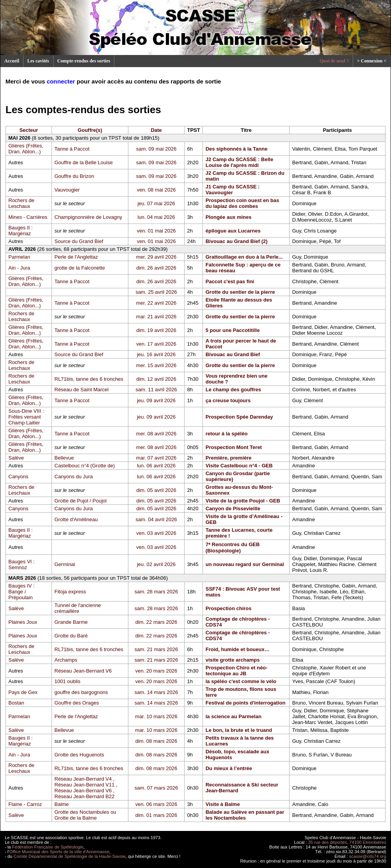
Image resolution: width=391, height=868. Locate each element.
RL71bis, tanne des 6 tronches (89, 379)
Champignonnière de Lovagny (88, 217)
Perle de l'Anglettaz (76, 257)
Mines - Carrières (28, 217)
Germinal (65, 564)
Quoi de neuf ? (334, 61)
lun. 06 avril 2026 (156, 466)
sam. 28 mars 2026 (156, 592)
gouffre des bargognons (81, 692)
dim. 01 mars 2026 (156, 815)
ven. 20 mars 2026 (156, 671)
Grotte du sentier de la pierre (240, 292)
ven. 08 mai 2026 (156, 190)
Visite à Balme (223, 804)
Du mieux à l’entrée (229, 768)
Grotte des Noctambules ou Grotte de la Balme (85, 815)
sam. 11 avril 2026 (156, 390)
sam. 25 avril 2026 (156, 292)
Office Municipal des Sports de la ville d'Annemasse (59, 852)
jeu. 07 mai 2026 (156, 203)
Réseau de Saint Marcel (82, 390)
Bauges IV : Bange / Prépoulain (22, 592)
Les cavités (38, 61)
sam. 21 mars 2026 (156, 649)
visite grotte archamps (233, 660)
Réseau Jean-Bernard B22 (85, 796)
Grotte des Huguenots (79, 755)
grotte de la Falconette (80, 268)
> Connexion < (372, 61)
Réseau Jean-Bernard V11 (85, 785)
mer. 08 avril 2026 (156, 434)
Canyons (19, 477)
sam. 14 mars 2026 (156, 692)
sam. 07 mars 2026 (156, 788)
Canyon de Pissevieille (233, 509)
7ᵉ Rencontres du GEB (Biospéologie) (233, 548)
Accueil (12, 61)
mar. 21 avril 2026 (156, 317)
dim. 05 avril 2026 (156, 490)
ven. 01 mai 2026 (156, 231)
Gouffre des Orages (77, 703)
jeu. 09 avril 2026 (156, 400)
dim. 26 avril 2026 (156, 268)
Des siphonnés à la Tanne (237, 149)
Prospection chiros (229, 608)
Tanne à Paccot (72, 149)
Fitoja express (70, 592)
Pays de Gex (23, 692)
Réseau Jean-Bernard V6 (83, 671)
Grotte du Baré (71, 636)
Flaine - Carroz (25, 804)
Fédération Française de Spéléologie (48, 847)
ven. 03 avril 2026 (156, 533)
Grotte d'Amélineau (76, 519)
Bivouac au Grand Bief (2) (237, 241)
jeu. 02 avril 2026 (156, 564)
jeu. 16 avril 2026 (156, 354)
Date (156, 130)
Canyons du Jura (74, 477)
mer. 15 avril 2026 (156, 365)
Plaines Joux (23, 622)
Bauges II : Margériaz (21, 231)
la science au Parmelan (234, 716)
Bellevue (64, 458)
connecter (61, 81)
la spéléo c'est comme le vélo (241, 681)
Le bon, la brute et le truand (239, 730)
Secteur (29, 130)
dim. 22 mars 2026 (156, 622)
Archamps (66, 660)
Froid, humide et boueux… (238, 649)
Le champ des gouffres (233, 390)
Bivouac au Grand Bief (233, 354)
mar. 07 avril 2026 (156, 458)
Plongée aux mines (229, 217)
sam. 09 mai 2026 (156, 149)
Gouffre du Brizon (75, 176)
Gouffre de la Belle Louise (84, 162)
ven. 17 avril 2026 (156, 344)
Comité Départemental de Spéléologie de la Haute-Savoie (70, 856)
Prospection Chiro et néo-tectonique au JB (237, 671)
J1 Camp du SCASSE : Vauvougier (233, 190)
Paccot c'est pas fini (230, 281)
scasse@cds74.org (368, 856)
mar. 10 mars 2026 (156, 716)
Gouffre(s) (90, 130)
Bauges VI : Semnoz (22, 564)
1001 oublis (68, 681)
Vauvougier (67, 190)
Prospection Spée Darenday (239, 417)
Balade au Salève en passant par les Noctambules (245, 815)
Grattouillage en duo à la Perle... (244, 257)
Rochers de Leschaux (21, 203)
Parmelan (20, 257)
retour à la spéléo (227, 434)
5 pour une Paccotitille (233, 330)
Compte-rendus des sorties (84, 61)
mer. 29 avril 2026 (156, 257)
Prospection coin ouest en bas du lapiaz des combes (243, 203)
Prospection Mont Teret (234, 447)
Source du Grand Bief (79, 241)
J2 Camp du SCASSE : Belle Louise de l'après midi (239, 162)
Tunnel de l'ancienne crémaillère (78, 608)
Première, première (229, 458)
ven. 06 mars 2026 (156, 804)
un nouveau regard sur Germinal (245, 564)
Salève (16, 458)
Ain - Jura (20, 268)
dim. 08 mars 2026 (156, 741)
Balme (62, 804)
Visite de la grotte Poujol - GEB (243, 501)
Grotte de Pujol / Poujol (81, 501)
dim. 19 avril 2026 (156, 330)
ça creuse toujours (228, 400)
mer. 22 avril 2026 (156, 303)
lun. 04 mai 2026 (156, 217)
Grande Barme (71, 622)
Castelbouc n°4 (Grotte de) (85, 466)
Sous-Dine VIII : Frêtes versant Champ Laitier (26, 417)
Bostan (16, 703)
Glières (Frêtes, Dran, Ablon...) (26, 149)
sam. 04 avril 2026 (156, 519)
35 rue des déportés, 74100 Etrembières (347, 842)
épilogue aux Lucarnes (233, 231)
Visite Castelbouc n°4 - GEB (239, 466)
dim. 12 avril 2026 (156, 379)
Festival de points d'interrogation (246, 703)
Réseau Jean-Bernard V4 (83, 779)
